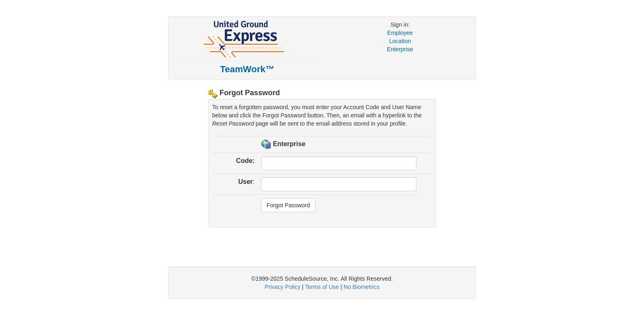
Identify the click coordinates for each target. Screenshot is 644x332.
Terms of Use (322, 287)
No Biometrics (362, 287)
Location (400, 41)
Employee (400, 33)
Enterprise (400, 49)
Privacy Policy (282, 287)
